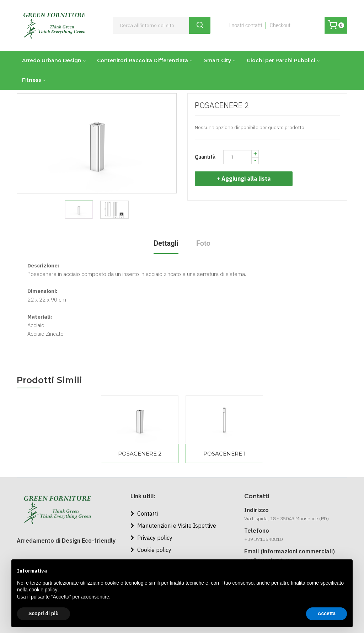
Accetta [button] (326, 613)
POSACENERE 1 (224, 454)
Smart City (218, 60)
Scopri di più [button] (44, 613)
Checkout (280, 25)
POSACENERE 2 (140, 454)
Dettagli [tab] (166, 243)
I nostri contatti (245, 25)
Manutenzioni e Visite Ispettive (173, 526)
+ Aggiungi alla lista (247, 179)
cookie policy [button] (43, 590)
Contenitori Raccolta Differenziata (143, 60)
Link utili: (143, 496)
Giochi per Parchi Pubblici (281, 60)
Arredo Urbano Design (52, 60)
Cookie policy (151, 550)
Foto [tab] (203, 243)
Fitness (32, 80)
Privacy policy (151, 538)
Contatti (144, 514)
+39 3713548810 (263, 539)
